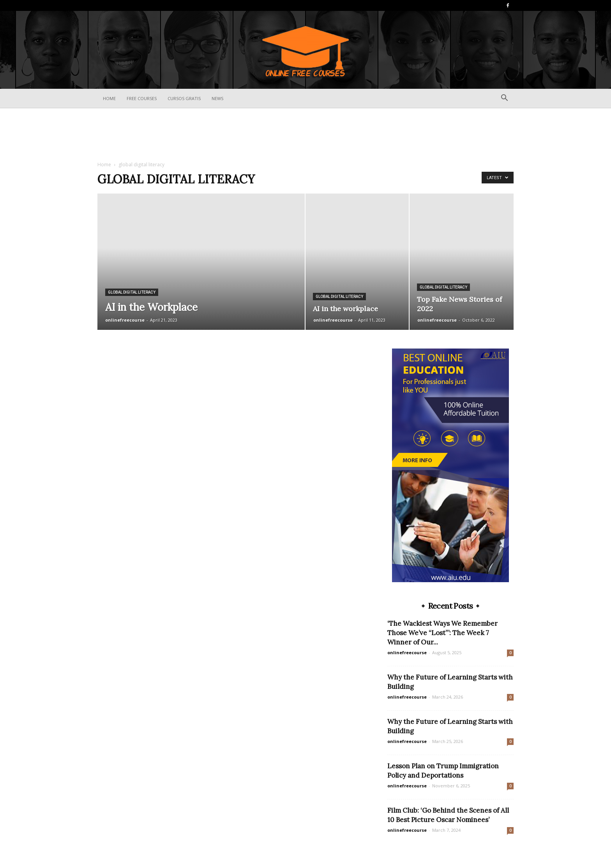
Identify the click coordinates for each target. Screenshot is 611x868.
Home (109, 98)
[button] (504, 99)
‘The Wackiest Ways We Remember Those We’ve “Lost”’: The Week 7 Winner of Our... (442, 633)
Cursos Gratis (184, 98)
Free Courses (142, 98)
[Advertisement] (305, 135)
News (217, 98)
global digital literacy (132, 292)
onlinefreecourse (125, 320)
